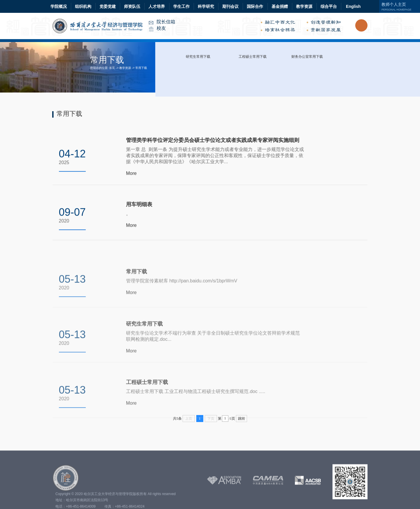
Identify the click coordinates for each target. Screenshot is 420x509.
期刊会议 (230, 6)
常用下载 (141, 68)
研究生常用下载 (198, 57)
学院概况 (59, 6)
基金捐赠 (280, 6)
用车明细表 (139, 206)
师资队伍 (132, 6)
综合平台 (329, 6)
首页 (112, 68)
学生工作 (181, 6)
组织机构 (83, 6)
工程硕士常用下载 (253, 57)
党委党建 (108, 6)
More (131, 176)
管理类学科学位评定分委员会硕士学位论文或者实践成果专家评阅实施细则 (213, 142)
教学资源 (304, 6)
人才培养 (157, 6)
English (353, 6)
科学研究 (206, 6)
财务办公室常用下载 (307, 57)
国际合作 (255, 6)
